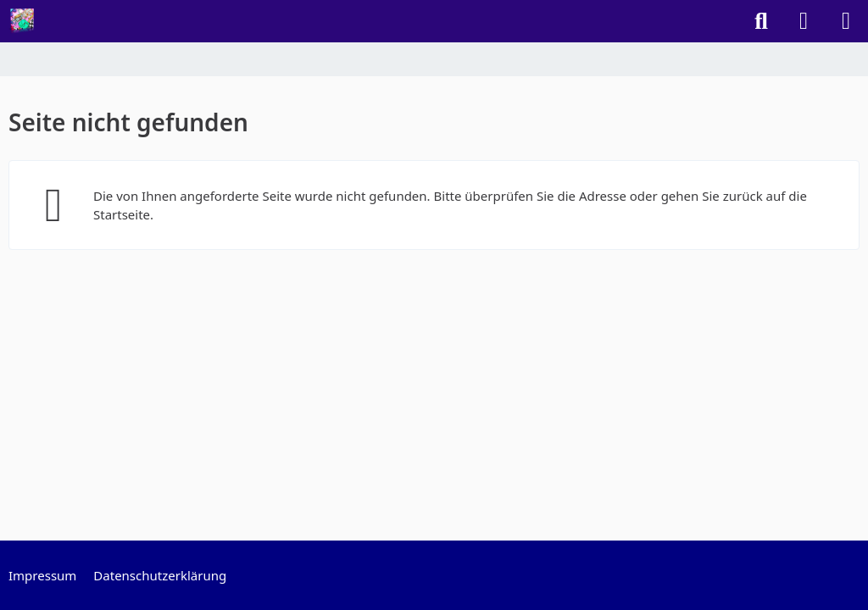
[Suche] (761, 21)
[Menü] (846, 21)
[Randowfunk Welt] (21, 21)
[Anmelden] (804, 21)
